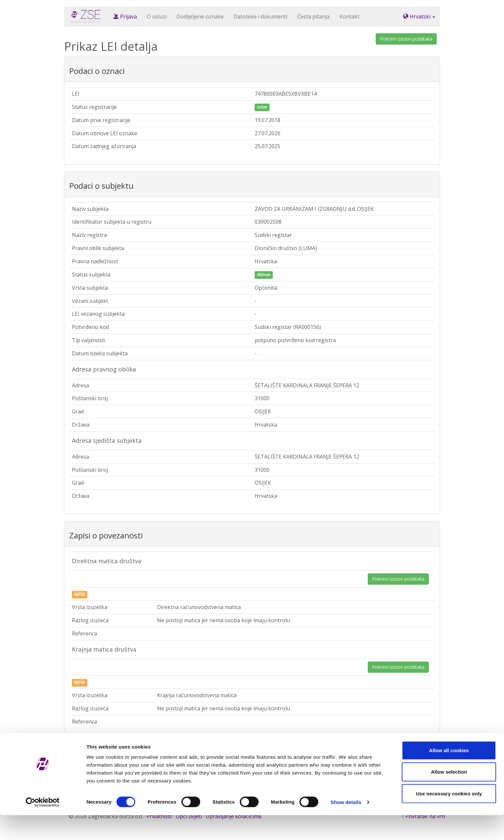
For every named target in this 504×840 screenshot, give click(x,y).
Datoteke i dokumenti (260, 16)
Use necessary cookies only (449, 818)
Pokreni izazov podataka (406, 39)
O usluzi (157, 16)
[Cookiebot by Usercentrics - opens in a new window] (43, 827)
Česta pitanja (313, 16)
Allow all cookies (449, 775)
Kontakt (349, 16)
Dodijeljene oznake (200, 16)
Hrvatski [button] (419, 16)
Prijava (125, 16)
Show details (346, 827)
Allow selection (449, 797)
